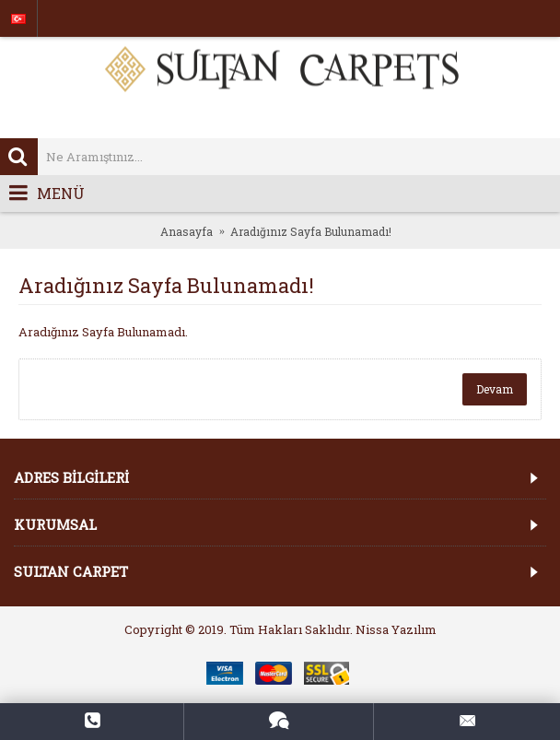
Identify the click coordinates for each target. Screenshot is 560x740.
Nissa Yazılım (396, 629)
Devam (495, 389)
